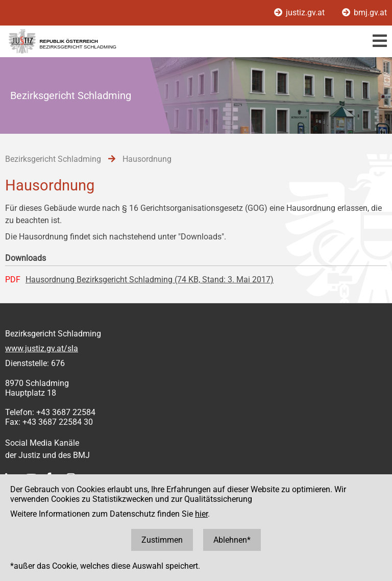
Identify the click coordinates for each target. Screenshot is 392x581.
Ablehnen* (232, 540)
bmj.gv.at (364, 13)
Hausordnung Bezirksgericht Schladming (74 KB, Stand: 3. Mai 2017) (150, 280)
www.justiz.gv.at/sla (42, 348)
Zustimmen (162, 540)
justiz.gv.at (300, 13)
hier (201, 514)
